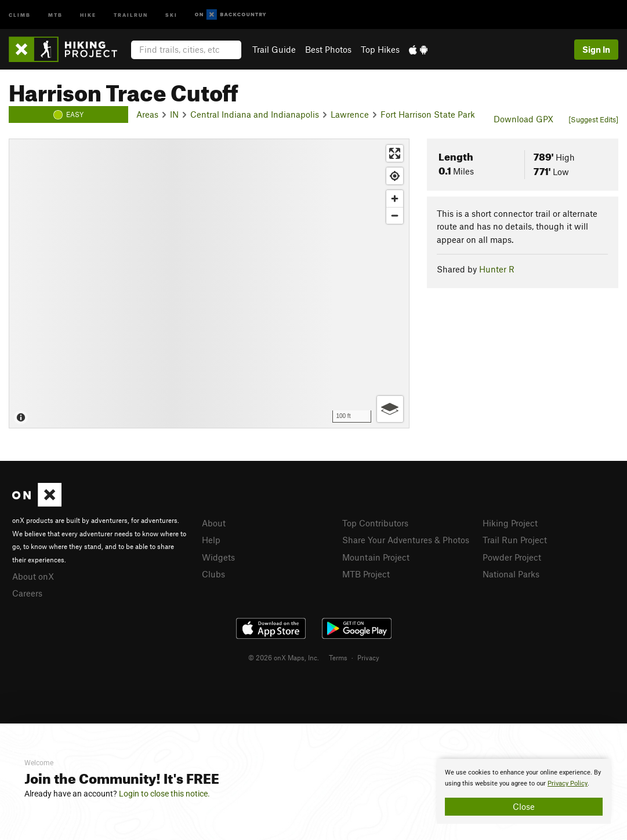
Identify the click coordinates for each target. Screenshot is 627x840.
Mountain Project (376, 557)
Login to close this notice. (164, 794)
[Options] (390, 409)
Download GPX (523, 119)
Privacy (368, 657)
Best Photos (328, 49)
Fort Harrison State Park (428, 114)
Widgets (218, 557)
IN (174, 114)
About (214, 523)
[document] (524, 791)
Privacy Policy (568, 783)
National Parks (511, 574)
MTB (55, 14)
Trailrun (131, 14)
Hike (88, 14)
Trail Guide (274, 49)
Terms (338, 657)
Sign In (596, 49)
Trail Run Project (515, 540)
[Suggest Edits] (593, 119)
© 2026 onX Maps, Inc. (284, 657)
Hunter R (497, 269)
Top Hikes (380, 49)
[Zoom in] (395, 199)
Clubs (213, 574)
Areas (147, 114)
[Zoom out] (395, 215)
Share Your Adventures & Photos (406, 540)
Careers (27, 593)
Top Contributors (375, 523)
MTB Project (366, 574)
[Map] (209, 283)
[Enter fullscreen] (395, 153)
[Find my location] (395, 176)
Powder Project (512, 557)
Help (211, 540)
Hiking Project (510, 523)
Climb (20, 14)
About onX (33, 576)
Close (524, 806)
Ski (171, 14)
